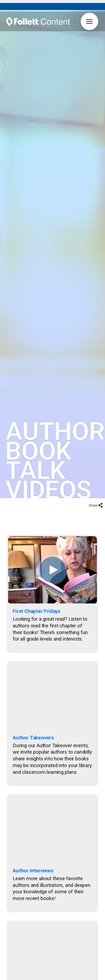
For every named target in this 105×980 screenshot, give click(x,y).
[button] (89, 21)
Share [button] (93, 490)
